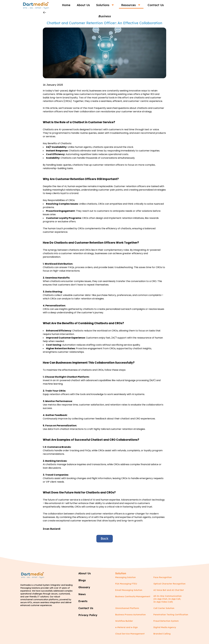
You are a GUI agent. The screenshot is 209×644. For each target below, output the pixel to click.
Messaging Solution (125, 577)
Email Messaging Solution (129, 590)
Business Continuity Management (133, 596)
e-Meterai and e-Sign (126, 627)
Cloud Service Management (130, 634)
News (82, 594)
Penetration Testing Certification (171, 615)
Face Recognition (163, 577)
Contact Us (156, 5)
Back (105, 539)
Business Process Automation (130, 615)
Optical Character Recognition (169, 584)
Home (66, 5)
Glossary (84, 587)
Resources (131, 5)
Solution (121, 573)
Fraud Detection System (166, 621)
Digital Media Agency (165, 627)
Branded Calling (162, 634)
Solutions (106, 5)
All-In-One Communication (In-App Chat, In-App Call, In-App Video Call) (167, 599)
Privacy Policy (88, 615)
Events (83, 601)
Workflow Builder (124, 621)
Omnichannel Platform (127, 608)
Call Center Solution (164, 608)
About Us (83, 5)
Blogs (82, 580)
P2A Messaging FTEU (126, 584)
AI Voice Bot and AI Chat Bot (169, 590)
